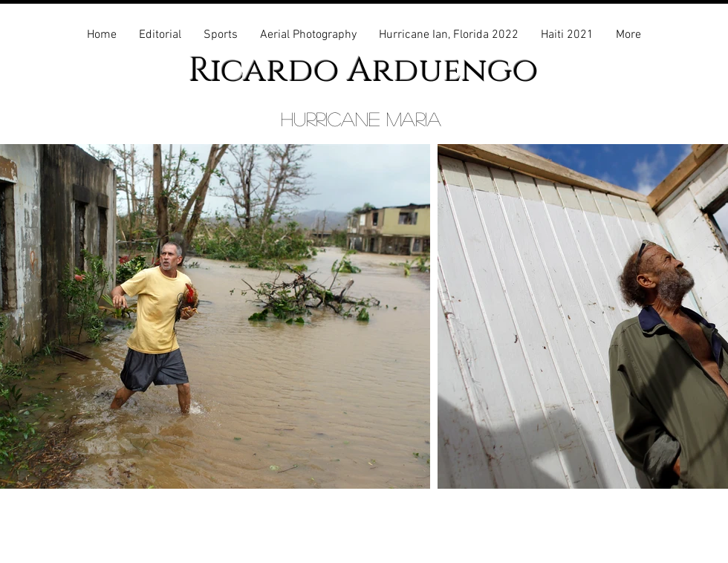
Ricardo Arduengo (364, 71)
